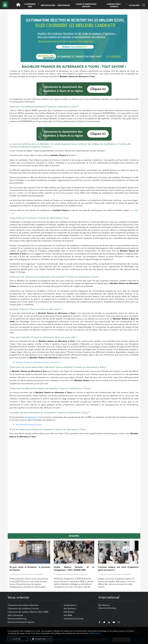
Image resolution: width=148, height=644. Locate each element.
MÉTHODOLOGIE (48, 5)
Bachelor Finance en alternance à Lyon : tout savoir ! (38, 362)
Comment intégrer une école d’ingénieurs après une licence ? (118, 569)
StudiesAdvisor (70, 605)
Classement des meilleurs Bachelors (23, 605)
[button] (39, 6)
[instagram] (119, 623)
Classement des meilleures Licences (23, 609)
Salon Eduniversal (15, 615)
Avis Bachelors (70, 609)
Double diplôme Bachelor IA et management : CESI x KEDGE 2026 (74, 569)
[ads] (74, 38)
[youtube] (114, 623)
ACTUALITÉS (134, 6)
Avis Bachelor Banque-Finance (29, 425)
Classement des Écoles (74, 619)
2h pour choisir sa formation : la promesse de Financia (30, 569)
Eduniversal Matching (17, 619)
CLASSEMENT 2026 (30, 6)
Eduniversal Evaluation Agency (21, 622)
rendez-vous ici (95, 633)
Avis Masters (69, 612)
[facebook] (99, 623)
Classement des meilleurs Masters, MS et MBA (28, 612)
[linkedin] (109, 623)
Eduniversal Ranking (107, 608)
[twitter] (104, 623)
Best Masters (104, 605)
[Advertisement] (74, 457)
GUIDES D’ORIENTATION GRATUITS (86, 5)
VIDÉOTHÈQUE (64, 5)
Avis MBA (68, 615)
